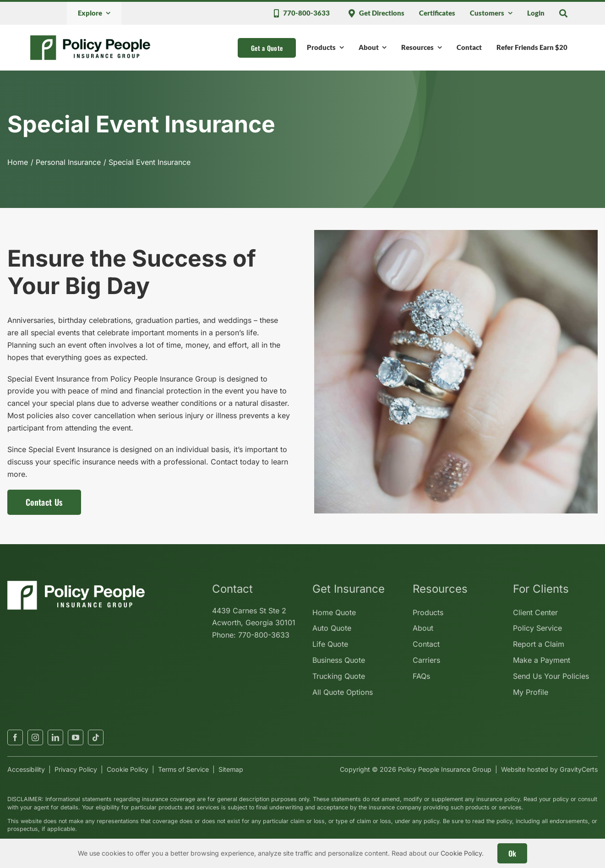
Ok (512, 853)
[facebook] (15, 737)
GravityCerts (579, 769)
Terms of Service (183, 769)
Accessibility (26, 769)
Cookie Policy (128, 769)
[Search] (563, 13)
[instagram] (35, 737)
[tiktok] (96, 737)
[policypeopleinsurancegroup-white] (76, 584)
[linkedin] (55, 737)
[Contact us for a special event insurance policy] (44, 502)
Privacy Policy (76, 769)
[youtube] (76, 737)
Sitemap (231, 769)
